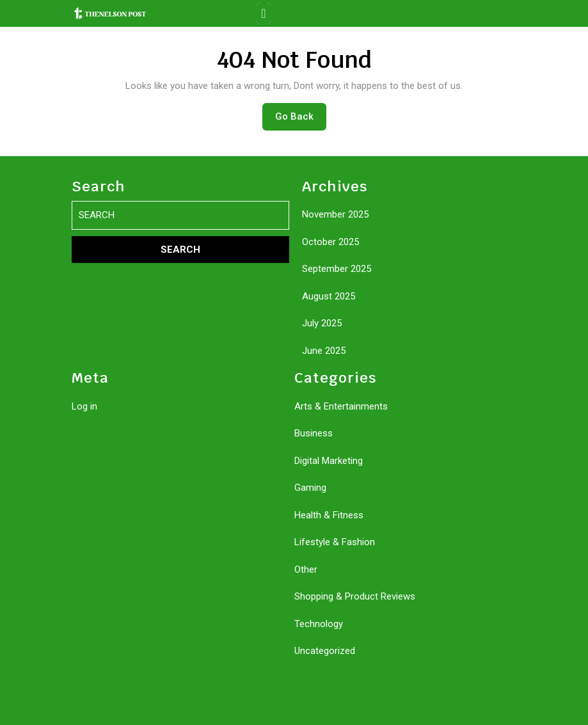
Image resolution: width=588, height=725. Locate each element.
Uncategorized (325, 651)
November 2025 (335, 214)
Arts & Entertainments (341, 406)
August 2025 (329, 296)
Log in (84, 406)
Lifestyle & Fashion (335, 542)
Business (314, 433)
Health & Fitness (329, 515)
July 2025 (322, 323)
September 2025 (337, 269)
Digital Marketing (329, 461)
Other (306, 570)
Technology (319, 624)
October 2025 (330, 242)
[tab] (263, 13)
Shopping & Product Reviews (355, 596)
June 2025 (324, 351)
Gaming (310, 488)
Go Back (301, 120)
